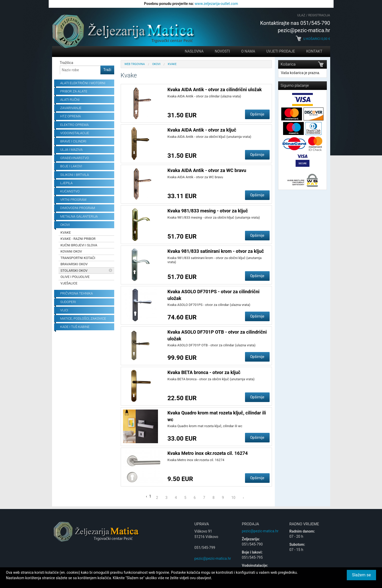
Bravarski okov (74, 264)
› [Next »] (243, 498)
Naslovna (194, 51)
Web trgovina (135, 64)
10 (233, 498)
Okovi (156, 64)
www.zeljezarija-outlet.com (216, 4)
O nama (248, 51)
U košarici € (313, 39)
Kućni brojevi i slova (79, 245)
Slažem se (361, 575)
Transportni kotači (78, 258)
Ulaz (301, 15)
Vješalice (69, 283)
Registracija (319, 15)
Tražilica (67, 63)
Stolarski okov (74, 271)
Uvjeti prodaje (281, 51)
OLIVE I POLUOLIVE (75, 277)
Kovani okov (71, 251)
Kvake (66, 232)
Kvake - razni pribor (78, 239)
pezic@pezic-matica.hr (213, 558)
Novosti (222, 51)
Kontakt (314, 51)
